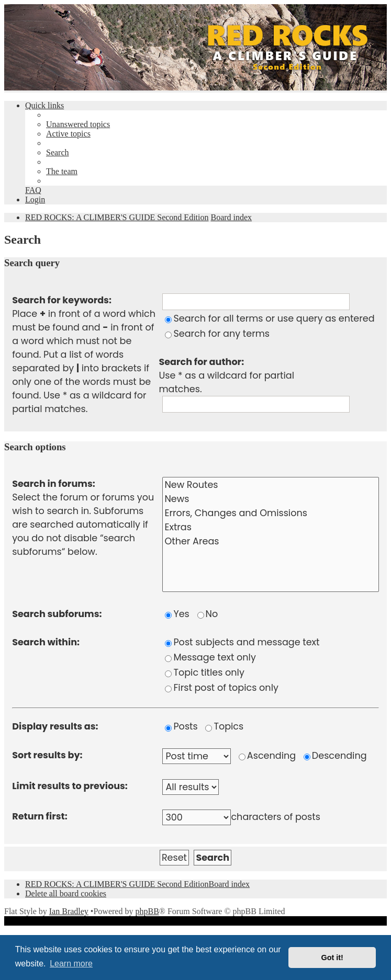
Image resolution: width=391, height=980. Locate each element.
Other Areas (270, 542)
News (270, 499)
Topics (224, 726)
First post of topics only (221, 688)
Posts (181, 726)
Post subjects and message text (242, 642)
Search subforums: (57, 614)
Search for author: (201, 362)
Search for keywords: (62, 300)
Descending (335, 756)
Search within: (46, 642)
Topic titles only (204, 673)
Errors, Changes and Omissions (270, 513)
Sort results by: (47, 755)
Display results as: (55, 726)
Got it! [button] (332, 958)
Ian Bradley (69, 911)
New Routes (270, 485)
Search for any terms (217, 334)
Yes (177, 614)
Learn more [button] (71, 964)
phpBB (147, 911)
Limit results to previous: (70, 786)
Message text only (210, 657)
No (208, 614)
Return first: (40, 816)
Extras (270, 527)
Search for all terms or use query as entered (270, 318)
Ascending (267, 756)
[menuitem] (78, 124)
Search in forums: (54, 484)
